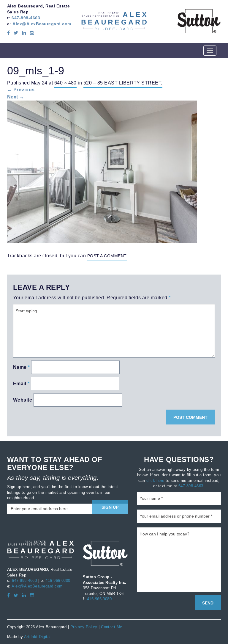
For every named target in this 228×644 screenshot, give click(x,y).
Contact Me (112, 627)
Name (22, 367)
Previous (21, 90)
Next (16, 97)
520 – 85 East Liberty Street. (123, 83)
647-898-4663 (26, 18)
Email (21, 384)
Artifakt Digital (37, 637)
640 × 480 (65, 83)
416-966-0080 (99, 599)
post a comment (107, 256)
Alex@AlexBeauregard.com (42, 24)
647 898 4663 (191, 486)
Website (23, 400)
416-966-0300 (58, 580)
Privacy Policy (84, 627)
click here (155, 480)
